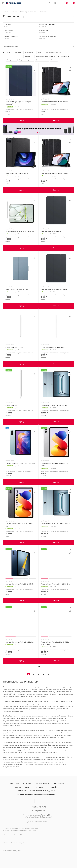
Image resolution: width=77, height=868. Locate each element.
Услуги (28, 787)
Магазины (27, 784)
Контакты (40, 787)
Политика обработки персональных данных (37, 791)
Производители (43, 784)
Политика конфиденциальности (40, 822)
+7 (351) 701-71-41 (39, 807)
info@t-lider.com (40, 811)
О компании (14, 784)
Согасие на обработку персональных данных (36, 794)
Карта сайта (53, 787)
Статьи (18, 787)
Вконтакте (37, 801)
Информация (59, 784)
